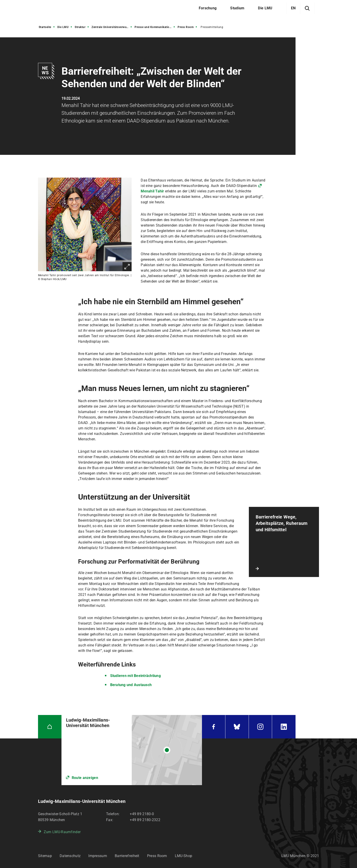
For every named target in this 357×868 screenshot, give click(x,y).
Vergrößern (127, 267)
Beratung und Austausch (131, 685)
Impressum (98, 856)
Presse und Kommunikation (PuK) (155, 27)
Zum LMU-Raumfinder (62, 832)
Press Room (186, 27)
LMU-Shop (184, 856)
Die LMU (63, 27)
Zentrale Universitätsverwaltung (112, 27)
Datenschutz (70, 856)
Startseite (45, 27)
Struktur (80, 27)
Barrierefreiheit (127, 856)
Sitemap (45, 856)
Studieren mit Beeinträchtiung (135, 676)
